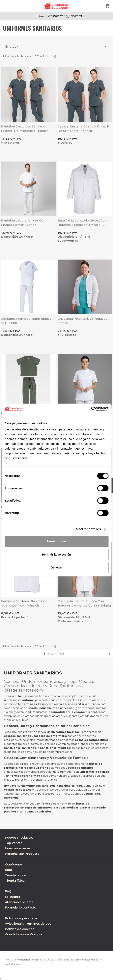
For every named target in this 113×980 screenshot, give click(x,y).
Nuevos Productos (19, 837)
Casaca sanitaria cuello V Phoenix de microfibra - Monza (84, 129)
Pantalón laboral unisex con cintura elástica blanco (23, 223)
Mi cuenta (13, 897)
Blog (9, 870)
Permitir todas (56, 541)
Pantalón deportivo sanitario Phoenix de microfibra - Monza (25, 129)
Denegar (56, 567)
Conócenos (14, 864)
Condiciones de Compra (24, 934)
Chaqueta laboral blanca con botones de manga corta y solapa (84, 603)
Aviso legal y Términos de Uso (28, 924)
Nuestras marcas (18, 848)
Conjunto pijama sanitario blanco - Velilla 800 (27, 321)
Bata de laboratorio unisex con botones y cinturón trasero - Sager (82, 223)
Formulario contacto (21, 907)
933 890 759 (13, 964)
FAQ (8, 891)
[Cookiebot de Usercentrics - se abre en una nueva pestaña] (91, 409)
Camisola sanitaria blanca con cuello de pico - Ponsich (24, 603)
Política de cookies (19, 929)
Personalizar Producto (22, 854)
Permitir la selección (57, 554)
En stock (56, 47)
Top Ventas (14, 843)
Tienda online (16, 875)
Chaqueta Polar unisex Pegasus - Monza (83, 321)
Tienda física (15, 881)
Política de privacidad (22, 918)
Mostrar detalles (88, 529)
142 (61, 654)
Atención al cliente (19, 902)
